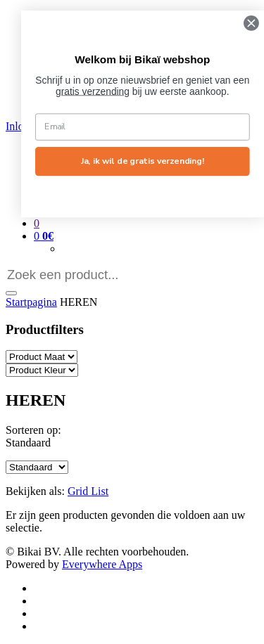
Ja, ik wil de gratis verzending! (154, 161)
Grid (79, 491)
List (100, 491)
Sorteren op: (33, 430)
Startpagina (31, 302)
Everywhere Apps (102, 564)
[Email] (155, 127)
